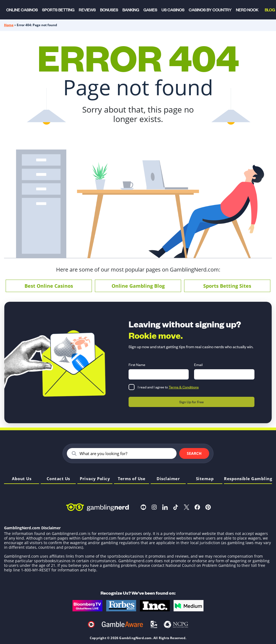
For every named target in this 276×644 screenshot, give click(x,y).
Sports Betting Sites (227, 286)
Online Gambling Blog (138, 286)
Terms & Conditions (184, 387)
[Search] (126, 453)
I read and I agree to (168, 387)
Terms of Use (132, 479)
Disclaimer (168, 479)
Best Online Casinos (49, 286)
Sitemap (205, 479)
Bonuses (109, 10)
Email (198, 365)
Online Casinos (22, 10)
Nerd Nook (247, 10)
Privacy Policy (95, 479)
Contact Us (58, 479)
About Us (22, 479)
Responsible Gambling (248, 479)
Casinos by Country (210, 10)
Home (9, 25)
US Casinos (173, 10)
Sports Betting (58, 10)
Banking (131, 10)
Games (150, 10)
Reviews (87, 10)
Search (194, 453)
